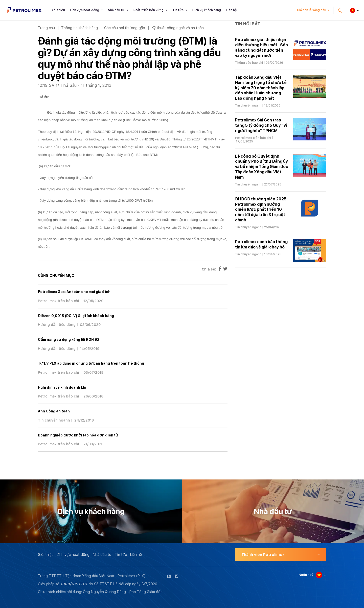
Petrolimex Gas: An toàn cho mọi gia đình (74, 292)
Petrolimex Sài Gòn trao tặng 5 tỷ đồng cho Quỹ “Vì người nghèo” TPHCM (261, 125)
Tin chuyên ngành (54, 420)
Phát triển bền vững (149, 10)
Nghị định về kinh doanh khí (62, 387)
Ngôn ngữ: (307, 575)
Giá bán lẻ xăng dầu (312, 10)
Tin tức (178, 10)
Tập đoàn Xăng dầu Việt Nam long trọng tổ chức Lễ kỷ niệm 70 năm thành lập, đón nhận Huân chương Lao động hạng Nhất (261, 88)
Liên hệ (231, 10)
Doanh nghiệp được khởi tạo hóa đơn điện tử (78, 435)
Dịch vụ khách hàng (207, 10)
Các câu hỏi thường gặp (125, 28)
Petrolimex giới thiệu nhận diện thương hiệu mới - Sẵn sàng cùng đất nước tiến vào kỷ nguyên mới (261, 47)
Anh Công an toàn (54, 411)
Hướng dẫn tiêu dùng (57, 325)
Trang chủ (46, 28)
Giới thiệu (58, 10)
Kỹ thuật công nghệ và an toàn (178, 28)
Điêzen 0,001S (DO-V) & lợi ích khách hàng (76, 316)
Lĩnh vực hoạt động (85, 10)
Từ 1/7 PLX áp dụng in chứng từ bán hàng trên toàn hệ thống (91, 363)
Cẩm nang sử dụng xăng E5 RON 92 (69, 340)
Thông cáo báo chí (249, 63)
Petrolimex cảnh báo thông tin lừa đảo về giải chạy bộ (261, 244)
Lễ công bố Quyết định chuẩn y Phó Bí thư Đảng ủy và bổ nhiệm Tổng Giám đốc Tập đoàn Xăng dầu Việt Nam (262, 167)
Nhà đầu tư (116, 10)
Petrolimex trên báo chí (59, 301)
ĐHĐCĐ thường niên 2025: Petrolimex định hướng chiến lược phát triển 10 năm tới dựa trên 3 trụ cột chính (261, 209)
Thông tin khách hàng (79, 28)
